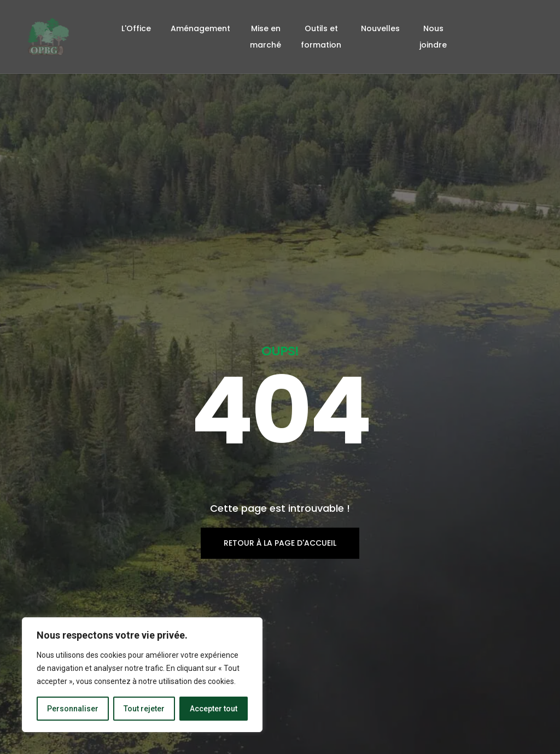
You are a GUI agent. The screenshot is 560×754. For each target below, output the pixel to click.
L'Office (136, 28)
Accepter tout (214, 709)
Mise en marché (266, 37)
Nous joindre (433, 37)
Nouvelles (380, 28)
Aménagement (200, 28)
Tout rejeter (144, 709)
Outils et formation (321, 37)
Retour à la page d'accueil (280, 469)
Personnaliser (73, 709)
